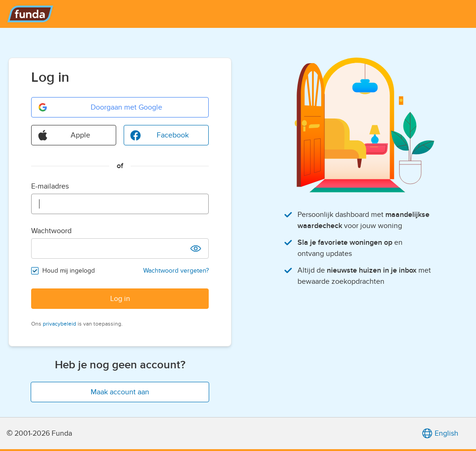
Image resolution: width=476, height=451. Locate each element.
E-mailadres (50, 186)
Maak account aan (120, 392)
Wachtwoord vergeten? (176, 271)
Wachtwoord (51, 231)
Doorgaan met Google (100, 107)
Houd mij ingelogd (69, 271)
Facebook (159, 135)
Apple (64, 135)
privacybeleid (59, 324)
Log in (120, 299)
